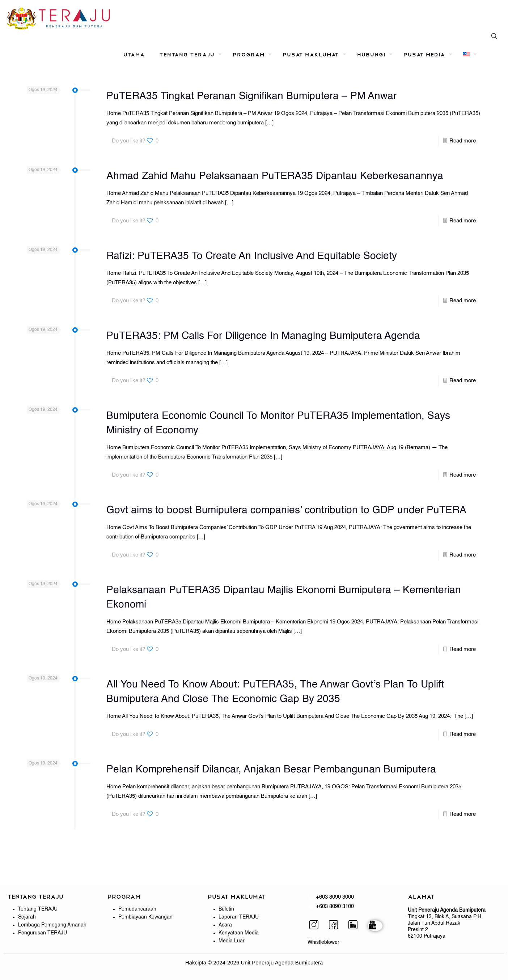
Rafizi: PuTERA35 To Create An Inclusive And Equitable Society (252, 256)
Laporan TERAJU (239, 917)
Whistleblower (323, 942)
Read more (463, 141)
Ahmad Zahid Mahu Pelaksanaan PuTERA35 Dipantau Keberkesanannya (275, 176)
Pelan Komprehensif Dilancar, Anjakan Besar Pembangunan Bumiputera (271, 770)
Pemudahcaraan (137, 909)
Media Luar (232, 941)
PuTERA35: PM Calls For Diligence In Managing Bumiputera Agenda (263, 336)
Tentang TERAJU (38, 909)
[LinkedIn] (356, 926)
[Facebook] (336, 926)
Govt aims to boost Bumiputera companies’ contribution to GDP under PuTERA (286, 510)
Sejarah (27, 917)
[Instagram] (317, 926)
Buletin (226, 909)
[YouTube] (375, 926)
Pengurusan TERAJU (43, 933)
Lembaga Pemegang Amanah (52, 925)
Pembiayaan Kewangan (145, 917)
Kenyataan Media (239, 933)
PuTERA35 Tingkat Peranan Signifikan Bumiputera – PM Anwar (251, 96)
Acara (225, 925)
